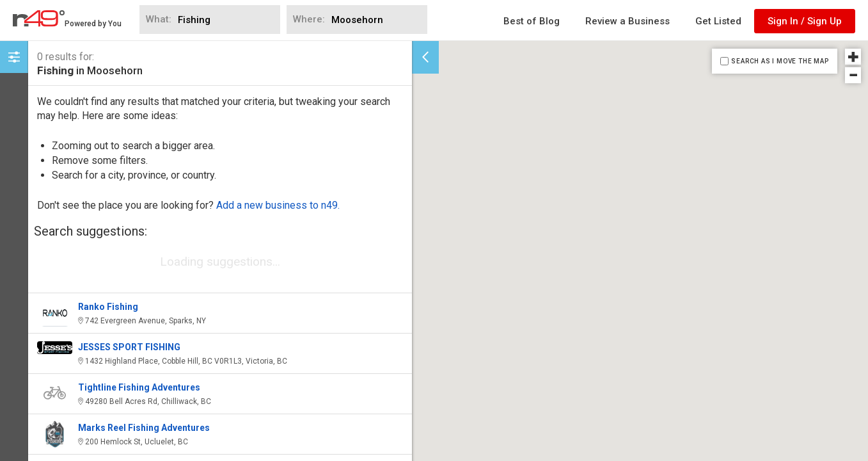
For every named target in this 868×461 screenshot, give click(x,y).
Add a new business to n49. (278, 205)
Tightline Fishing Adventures (139, 387)
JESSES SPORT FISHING (129, 347)
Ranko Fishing (108, 307)
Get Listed (718, 21)
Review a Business (627, 21)
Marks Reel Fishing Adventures (144, 428)
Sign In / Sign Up (805, 21)
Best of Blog (532, 21)
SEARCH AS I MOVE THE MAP (780, 61)
